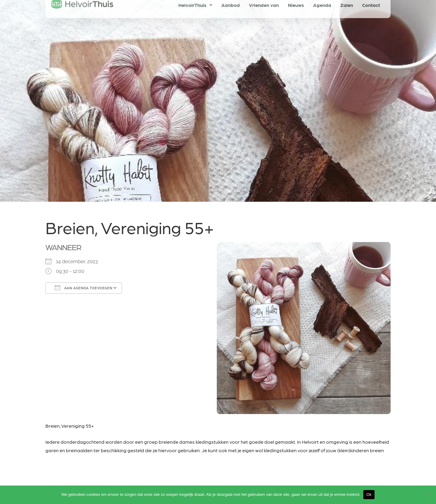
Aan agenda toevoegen (84, 288)
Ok (369, 494)
